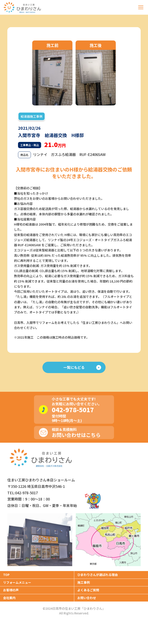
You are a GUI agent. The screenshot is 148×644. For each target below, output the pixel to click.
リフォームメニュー (17, 582)
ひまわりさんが (98, 575)
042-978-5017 (73, 410)
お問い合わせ (87, 598)
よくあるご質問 (88, 590)
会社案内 (9, 598)
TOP (6, 575)
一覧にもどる (82, 367)
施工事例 (84, 582)
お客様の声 (11, 590)
